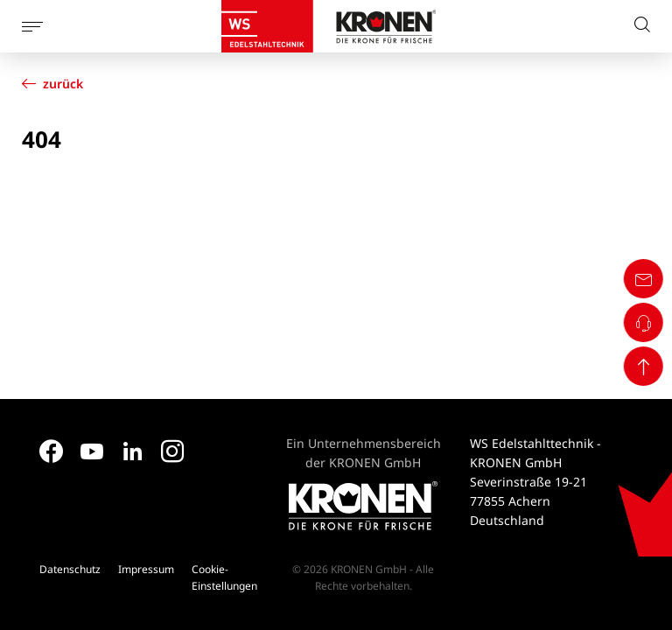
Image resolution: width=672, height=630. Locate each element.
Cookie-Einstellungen (224, 577)
